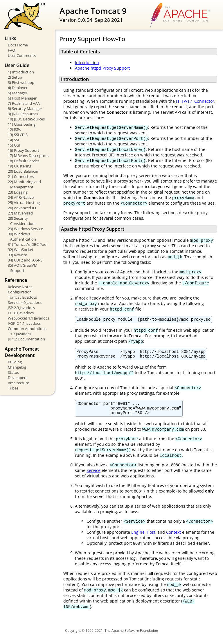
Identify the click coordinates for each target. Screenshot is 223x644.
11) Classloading (22, 124)
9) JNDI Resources (23, 114)
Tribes (13, 388)
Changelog (17, 367)
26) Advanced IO (22, 208)
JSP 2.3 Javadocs (21, 308)
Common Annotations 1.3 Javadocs (27, 331)
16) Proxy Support (24, 150)
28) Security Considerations (22, 221)
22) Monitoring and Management (24, 184)
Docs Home (18, 45)
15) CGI (14, 145)
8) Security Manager (25, 109)
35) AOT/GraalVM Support (23, 268)
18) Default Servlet (24, 161)
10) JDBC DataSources (26, 119)
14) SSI (14, 140)
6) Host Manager (22, 98)
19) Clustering (20, 166)
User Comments (22, 55)
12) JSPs (14, 129)
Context (173, 537)
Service (93, 476)
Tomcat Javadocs (22, 297)
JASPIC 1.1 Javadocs (24, 323)
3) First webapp (21, 82)
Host (151, 537)
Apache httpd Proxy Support (102, 68)
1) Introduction (21, 72)
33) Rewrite (17, 255)
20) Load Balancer (23, 171)
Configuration (20, 292)
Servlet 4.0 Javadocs (25, 302)
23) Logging (18, 192)
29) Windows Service (25, 229)
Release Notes (20, 287)
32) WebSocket (21, 250)
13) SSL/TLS (18, 135)
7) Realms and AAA (24, 103)
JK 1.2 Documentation (26, 339)
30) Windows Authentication (22, 237)
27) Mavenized (20, 213)
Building (15, 362)
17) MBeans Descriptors (28, 156)
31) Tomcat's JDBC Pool (28, 244)
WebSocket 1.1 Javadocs (28, 318)
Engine (138, 537)
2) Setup (15, 77)
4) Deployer (18, 88)
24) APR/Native (21, 197)
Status (13, 372)
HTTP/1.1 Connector (195, 101)
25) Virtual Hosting (24, 203)
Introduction (87, 63)
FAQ (11, 50)
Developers (18, 378)
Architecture (18, 383)
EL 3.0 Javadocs (21, 313)
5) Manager (18, 93)
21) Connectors (21, 176)
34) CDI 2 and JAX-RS (25, 260)
